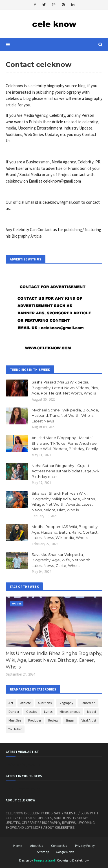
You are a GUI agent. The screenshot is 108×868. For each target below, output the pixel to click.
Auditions (45, 703)
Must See (15, 720)
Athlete (26, 703)
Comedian (88, 703)
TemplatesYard (44, 860)
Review (53, 720)
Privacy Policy (85, 846)
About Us (37, 846)
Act (11, 703)
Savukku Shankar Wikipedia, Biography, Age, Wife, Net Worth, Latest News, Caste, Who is (61, 560)
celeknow (82, 860)
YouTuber (15, 729)
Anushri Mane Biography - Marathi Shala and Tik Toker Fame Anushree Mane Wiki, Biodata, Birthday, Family (65, 443)
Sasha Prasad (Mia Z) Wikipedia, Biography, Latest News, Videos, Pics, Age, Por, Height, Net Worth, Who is (65, 388)
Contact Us (59, 846)
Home (18, 846)
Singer (70, 720)
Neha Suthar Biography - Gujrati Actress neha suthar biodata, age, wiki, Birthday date (66, 471)
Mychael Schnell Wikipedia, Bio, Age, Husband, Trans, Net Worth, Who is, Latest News (65, 416)
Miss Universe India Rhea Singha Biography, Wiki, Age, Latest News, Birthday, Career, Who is (54, 660)
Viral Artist (89, 720)
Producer (35, 720)
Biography (66, 703)
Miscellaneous (70, 712)
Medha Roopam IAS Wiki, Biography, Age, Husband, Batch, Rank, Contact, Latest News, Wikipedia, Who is (65, 532)
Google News (65, 852)
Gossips (32, 712)
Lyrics (48, 712)
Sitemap (43, 852)
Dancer (14, 712)
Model (92, 712)
